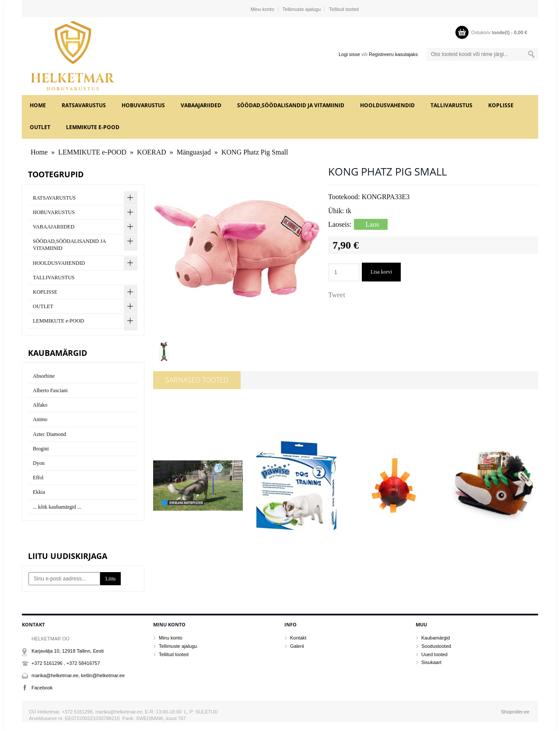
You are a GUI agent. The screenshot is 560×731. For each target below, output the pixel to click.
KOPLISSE (501, 105)
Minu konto (262, 9)
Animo (40, 419)
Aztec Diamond (49, 434)
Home (38, 105)
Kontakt (298, 638)
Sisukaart (431, 662)
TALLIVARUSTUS (451, 105)
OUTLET (40, 127)
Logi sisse (349, 54)
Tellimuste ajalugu (302, 9)
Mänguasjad (194, 152)
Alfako (40, 405)
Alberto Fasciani (50, 390)
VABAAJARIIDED (201, 105)
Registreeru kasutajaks (393, 54)
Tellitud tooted (344, 9)
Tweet (337, 295)
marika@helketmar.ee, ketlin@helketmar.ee (78, 675)
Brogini (41, 449)
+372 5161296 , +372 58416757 (66, 663)
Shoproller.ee (515, 712)
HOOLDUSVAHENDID (387, 105)
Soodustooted (436, 646)
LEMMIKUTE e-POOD (93, 127)
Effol (38, 478)
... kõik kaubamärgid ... (57, 507)
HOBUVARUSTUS (143, 105)
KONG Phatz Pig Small (255, 152)
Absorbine (44, 376)
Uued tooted (434, 654)
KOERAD (152, 152)
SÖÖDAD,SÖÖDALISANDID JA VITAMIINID (291, 105)
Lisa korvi (381, 272)
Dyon (39, 463)
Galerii (297, 646)
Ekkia (39, 492)
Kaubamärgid (436, 638)
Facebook (42, 688)
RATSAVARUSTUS (84, 105)
